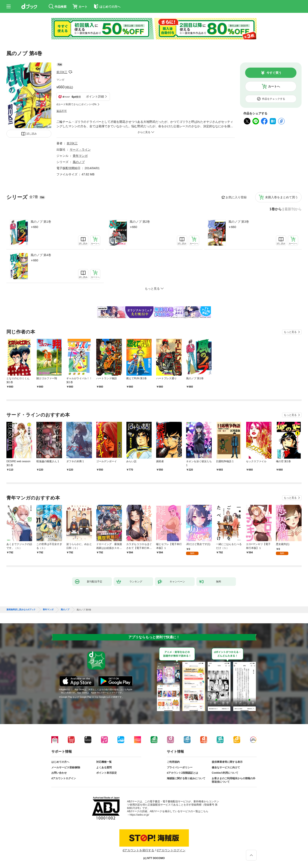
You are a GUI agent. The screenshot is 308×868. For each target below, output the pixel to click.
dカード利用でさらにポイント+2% (76, 104)
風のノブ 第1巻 (41, 222)
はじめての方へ (60, 762)
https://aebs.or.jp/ (139, 815)
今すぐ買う (274, 73)
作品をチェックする (274, 99)
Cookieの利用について (225, 773)
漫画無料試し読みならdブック (21, 610)
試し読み (32, 134)
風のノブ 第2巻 (140, 222)
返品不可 (62, 111)
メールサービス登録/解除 (66, 767)
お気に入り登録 (236, 197)
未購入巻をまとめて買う (281, 197)
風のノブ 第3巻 (239, 222)
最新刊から (293, 209)
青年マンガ (80, 156)
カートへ (274, 86)
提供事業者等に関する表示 (227, 762)
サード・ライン (80, 150)
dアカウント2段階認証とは (182, 773)
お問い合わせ (59, 773)
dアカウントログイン (64, 778)
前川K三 (62, 72)
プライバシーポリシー (180, 767)
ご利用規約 (173, 762)
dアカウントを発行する (138, 850)
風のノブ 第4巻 (41, 255)
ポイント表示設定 (107, 773)
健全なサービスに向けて (226, 767)
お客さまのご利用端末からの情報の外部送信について (234, 780)
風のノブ (79, 162)
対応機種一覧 (104, 762)
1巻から (276, 209)
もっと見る (290, 332)
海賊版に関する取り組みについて (186, 778)
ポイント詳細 (95, 96)
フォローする (70, 72)
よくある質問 (104, 767)
